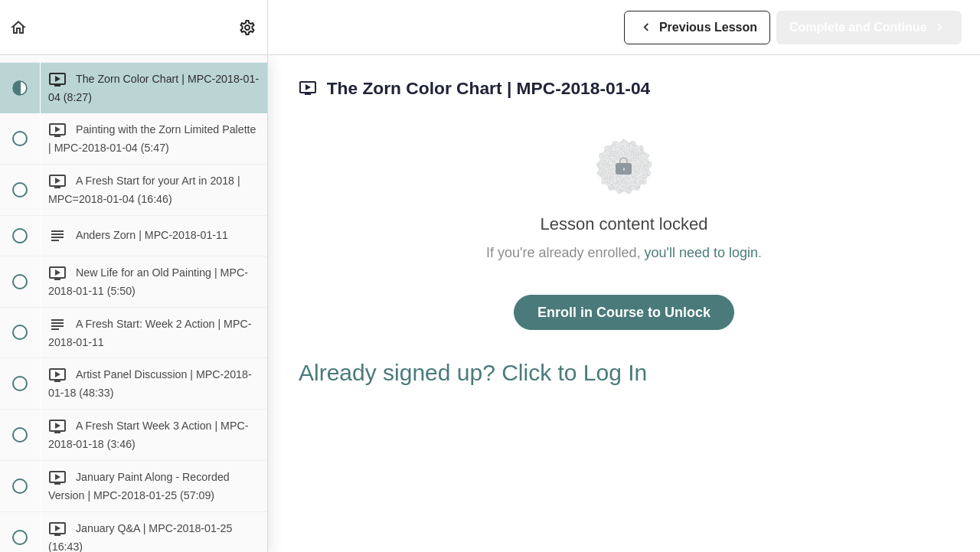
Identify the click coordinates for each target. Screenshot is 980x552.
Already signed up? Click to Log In (473, 372)
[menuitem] (248, 27)
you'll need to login (702, 253)
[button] (19, 27)
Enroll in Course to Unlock (624, 312)
